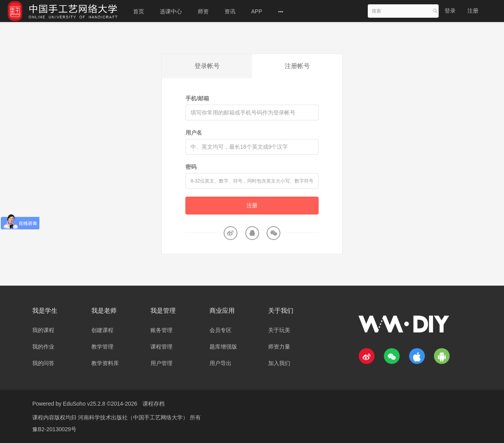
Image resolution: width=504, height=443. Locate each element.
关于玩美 (279, 330)
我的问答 (43, 363)
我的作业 (43, 347)
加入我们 (279, 363)
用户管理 (161, 363)
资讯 (230, 11)
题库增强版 (223, 347)
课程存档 (154, 404)
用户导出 (220, 363)
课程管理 (161, 347)
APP (257, 11)
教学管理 (102, 347)
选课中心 (171, 11)
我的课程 (43, 330)
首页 (139, 11)
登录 (450, 11)
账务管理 (161, 330)
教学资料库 (105, 363)
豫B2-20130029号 (54, 429)
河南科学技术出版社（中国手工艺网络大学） (134, 417)
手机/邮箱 (197, 98)
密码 (191, 167)
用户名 (194, 133)
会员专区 (220, 330)
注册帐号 (297, 66)
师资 (203, 11)
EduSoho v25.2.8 (84, 404)
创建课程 (102, 330)
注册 (473, 11)
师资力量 (279, 347)
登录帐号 (207, 66)
